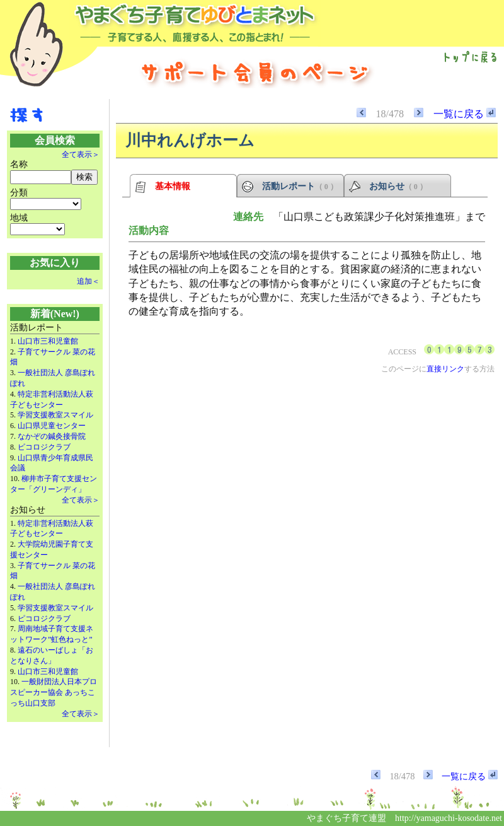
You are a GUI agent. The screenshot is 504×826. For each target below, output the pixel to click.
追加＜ (88, 281)
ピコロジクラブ (44, 447)
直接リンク (445, 369)
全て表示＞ (81, 154)
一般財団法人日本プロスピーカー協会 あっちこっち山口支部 (54, 692)
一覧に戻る (465, 114)
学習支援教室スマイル (55, 415)
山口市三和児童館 (48, 341)
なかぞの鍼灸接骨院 (52, 436)
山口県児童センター (52, 426)
